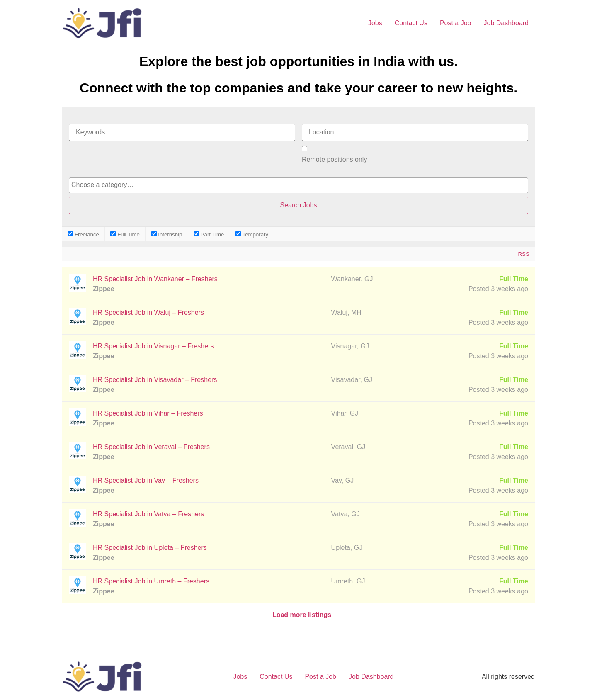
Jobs (375, 23)
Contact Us (411, 23)
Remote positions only (334, 160)
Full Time (125, 234)
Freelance (83, 234)
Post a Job (456, 23)
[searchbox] (298, 185)
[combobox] (298, 185)
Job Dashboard (506, 23)
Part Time (209, 234)
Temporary (252, 234)
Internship (167, 234)
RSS (523, 254)
